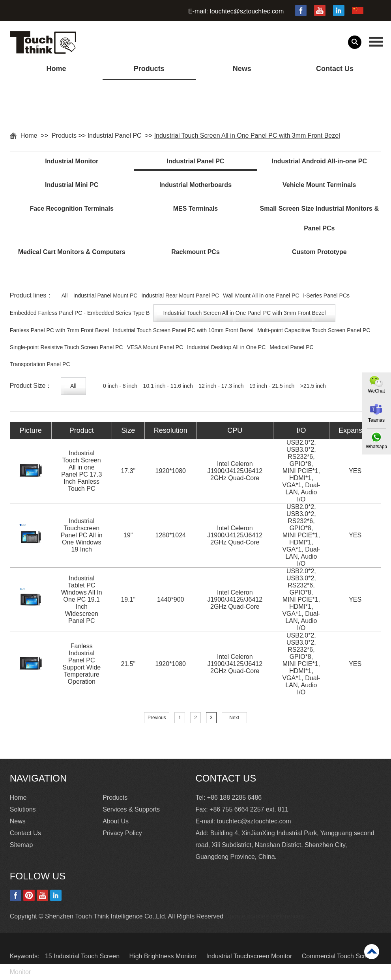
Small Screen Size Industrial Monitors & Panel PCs (319, 218)
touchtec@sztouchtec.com (247, 11)
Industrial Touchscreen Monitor (250, 956)
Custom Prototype (319, 252)
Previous (157, 718)
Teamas (376, 420)
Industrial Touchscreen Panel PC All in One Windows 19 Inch (82, 535)
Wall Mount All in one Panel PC (261, 295)
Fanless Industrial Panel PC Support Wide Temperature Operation (81, 664)
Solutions (23, 809)
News (242, 69)
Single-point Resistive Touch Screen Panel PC (66, 347)
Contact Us (335, 69)
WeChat (376, 391)
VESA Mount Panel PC (155, 347)
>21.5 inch (313, 386)
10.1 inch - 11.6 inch (168, 386)
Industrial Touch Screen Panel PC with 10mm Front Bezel (183, 330)
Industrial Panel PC (115, 136)
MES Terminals (196, 209)
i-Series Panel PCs (327, 295)
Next (234, 718)
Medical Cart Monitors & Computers (72, 252)
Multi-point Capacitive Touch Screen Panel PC (314, 330)
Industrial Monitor (72, 161)
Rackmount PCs (195, 252)
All (65, 295)
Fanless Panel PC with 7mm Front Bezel (59, 330)
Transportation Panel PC (40, 364)
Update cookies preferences (265, 916)
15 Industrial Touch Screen (83, 956)
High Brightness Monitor (164, 956)
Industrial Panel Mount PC (106, 295)
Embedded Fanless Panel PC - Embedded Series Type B (80, 313)
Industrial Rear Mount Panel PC (180, 295)
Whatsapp (376, 447)
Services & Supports (131, 809)
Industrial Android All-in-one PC (319, 161)
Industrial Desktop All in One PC (226, 347)
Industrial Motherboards (195, 185)
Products (149, 69)
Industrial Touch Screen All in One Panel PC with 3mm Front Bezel (247, 136)
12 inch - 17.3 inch (221, 386)
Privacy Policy (122, 833)
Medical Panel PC (291, 347)
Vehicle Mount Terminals (319, 185)
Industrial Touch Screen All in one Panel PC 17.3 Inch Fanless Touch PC (81, 471)
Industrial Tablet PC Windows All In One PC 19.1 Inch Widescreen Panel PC (82, 599)
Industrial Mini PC (72, 185)
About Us (116, 821)
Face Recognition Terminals (72, 209)
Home (56, 69)
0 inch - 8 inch (120, 386)
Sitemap (22, 845)
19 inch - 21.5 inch (272, 386)
